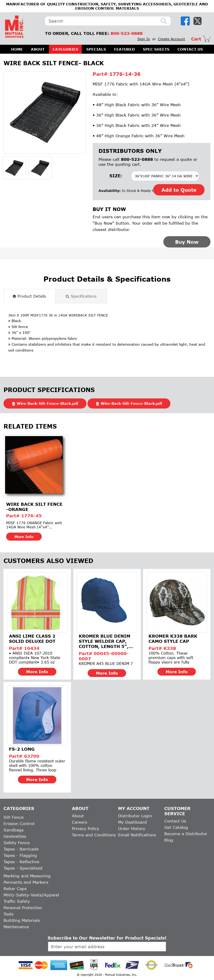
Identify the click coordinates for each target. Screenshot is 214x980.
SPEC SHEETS (156, 49)
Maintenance (16, 927)
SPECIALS (96, 49)
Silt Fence (14, 817)
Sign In (144, 39)
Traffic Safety (17, 901)
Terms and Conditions (94, 835)
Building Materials (22, 920)
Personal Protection (23, 908)
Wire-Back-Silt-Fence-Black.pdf (47, 403)
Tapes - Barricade (21, 849)
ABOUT (38, 49)
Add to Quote (179, 190)
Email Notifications (137, 835)
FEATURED (124, 49)
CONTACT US (190, 49)
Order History (132, 828)
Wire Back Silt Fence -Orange (34, 507)
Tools (8, 914)
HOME (17, 49)
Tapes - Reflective (21, 862)
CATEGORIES (65, 49)
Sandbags (14, 830)
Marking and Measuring (27, 876)
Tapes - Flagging (20, 855)
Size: (116, 176)
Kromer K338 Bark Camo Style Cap (173, 639)
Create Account (171, 39)
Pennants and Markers (26, 882)
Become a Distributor (186, 834)
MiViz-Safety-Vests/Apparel (31, 895)
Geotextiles (15, 836)
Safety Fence (17, 843)
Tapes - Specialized (23, 868)
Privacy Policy (86, 828)
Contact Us (175, 821)
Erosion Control (19, 824)
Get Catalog (176, 827)
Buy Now (187, 242)
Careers (80, 822)
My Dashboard (132, 822)
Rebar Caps (15, 889)
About (78, 816)
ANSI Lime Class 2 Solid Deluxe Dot (32, 639)
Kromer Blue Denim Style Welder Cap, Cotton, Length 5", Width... (105, 641)
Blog (169, 840)
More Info (24, 537)
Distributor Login (135, 816)
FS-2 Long (22, 749)
